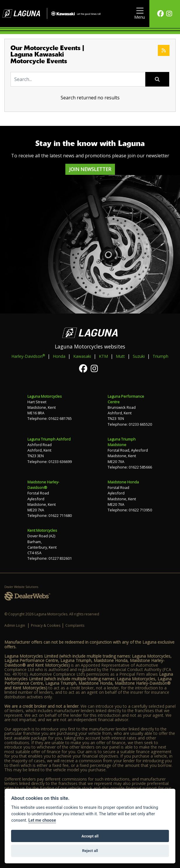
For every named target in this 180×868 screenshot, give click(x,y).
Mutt (120, 356)
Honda (59, 356)
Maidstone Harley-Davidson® (43, 485)
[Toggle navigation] (140, 14)
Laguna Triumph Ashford (49, 439)
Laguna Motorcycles (45, 396)
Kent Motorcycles (42, 530)
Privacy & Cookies (46, 625)
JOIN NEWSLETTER (90, 169)
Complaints (75, 625)
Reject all (90, 851)
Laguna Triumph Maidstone (122, 442)
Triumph (160, 356)
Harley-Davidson (28, 356)
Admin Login (15, 625)
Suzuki (139, 356)
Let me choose (42, 820)
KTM (103, 356)
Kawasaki (82, 356)
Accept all (90, 836)
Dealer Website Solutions (21, 587)
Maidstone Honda (123, 482)
